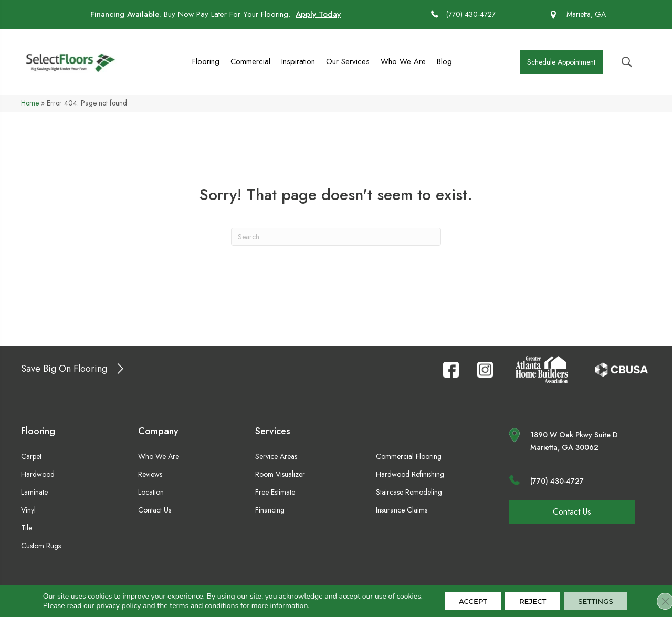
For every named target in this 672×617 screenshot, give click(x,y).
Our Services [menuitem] (348, 61)
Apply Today (318, 14)
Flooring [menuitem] (206, 61)
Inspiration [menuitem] (298, 61)
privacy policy (112, 607)
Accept (466, 598)
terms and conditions (198, 607)
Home (30, 103)
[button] (561, 62)
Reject (531, 598)
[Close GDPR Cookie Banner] (655, 598)
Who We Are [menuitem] (403, 61)
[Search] (336, 237)
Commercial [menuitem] (250, 61)
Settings (599, 598)
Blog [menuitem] (444, 61)
